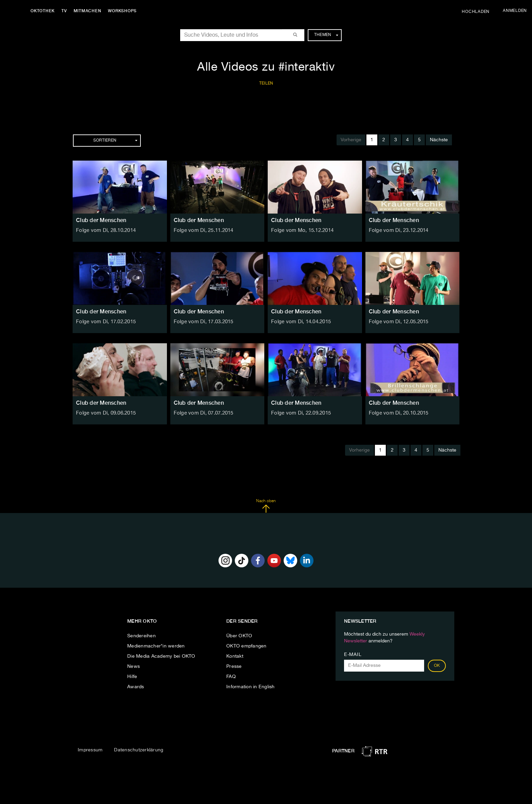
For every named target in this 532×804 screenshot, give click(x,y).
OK (437, 666)
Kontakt (235, 656)
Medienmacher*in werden (156, 646)
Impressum (90, 750)
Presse (234, 666)
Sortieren (115, 141)
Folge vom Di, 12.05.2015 (397, 322)
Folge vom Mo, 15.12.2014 (301, 231)
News (134, 666)
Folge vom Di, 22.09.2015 (300, 413)
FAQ (231, 677)
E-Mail (353, 655)
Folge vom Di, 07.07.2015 (202, 413)
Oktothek (44, 11)
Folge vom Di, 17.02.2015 (105, 322)
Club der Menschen (101, 220)
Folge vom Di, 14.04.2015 (300, 322)
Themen (326, 35)
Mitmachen (89, 11)
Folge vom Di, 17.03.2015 (202, 322)
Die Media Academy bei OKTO (161, 656)
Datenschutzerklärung (139, 750)
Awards (136, 687)
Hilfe (132, 677)
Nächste (439, 140)
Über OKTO (239, 636)
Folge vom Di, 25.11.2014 (202, 231)
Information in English (251, 687)
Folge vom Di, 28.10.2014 (105, 231)
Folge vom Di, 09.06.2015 (105, 413)
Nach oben (266, 506)
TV (66, 11)
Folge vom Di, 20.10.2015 (397, 413)
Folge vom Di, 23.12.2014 (397, 231)
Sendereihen (141, 636)
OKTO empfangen (246, 646)
